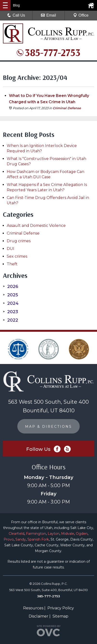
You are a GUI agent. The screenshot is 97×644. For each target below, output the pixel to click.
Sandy (21, 539)
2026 (11, 287)
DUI (10, 249)
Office (81, 15)
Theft (12, 264)
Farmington (36, 534)
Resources (33, 608)
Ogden (82, 534)
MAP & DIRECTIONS (48, 427)
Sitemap (60, 616)
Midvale (68, 534)
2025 (10, 295)
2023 (10, 312)
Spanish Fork (38, 539)
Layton (54, 534)
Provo (9, 539)
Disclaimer (39, 616)
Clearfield (16, 534)
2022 (10, 320)
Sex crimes (17, 256)
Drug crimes (19, 241)
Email (48, 15)
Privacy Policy (61, 608)
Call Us (16, 15)
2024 (11, 303)
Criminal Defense (67, 108)
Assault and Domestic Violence (36, 226)
